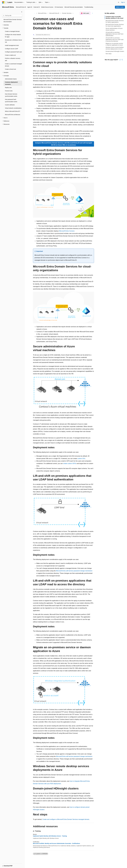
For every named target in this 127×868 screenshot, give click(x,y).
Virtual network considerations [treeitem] (13, 108)
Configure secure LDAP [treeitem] (11, 49)
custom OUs (81, 459)
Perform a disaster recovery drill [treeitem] (13, 59)
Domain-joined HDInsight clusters (115, 51)
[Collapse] (22, 12)
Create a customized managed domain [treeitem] (13, 65)
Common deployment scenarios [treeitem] (11, 83)
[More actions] (92, 13)
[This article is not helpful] (122, 60)
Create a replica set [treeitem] (10, 55)
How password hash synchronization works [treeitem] (11, 101)
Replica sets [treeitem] (8, 88)
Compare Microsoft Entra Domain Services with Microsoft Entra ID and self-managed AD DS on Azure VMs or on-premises (63, 144)
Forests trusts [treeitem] (9, 91)
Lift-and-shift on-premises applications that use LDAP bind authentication (114, 34)
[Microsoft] (3, 2)
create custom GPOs (70, 463)
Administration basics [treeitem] (11, 79)
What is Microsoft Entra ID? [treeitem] (13, 111)
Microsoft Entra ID (54, 13)
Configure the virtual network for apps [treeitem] (13, 36)
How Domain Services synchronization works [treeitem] (11, 95)
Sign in (123, 2)
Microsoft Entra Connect (67, 231)
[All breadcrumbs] (35, 13)
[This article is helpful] (120, 60)
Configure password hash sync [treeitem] (13, 52)
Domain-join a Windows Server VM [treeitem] (13, 41)
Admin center (120, 7)
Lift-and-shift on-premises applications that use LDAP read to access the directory (114, 39)
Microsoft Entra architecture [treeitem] (13, 115)
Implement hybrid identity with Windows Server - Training (50, 836)
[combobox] (12, 16)
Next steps (109, 54)
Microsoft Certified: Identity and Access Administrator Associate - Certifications (56, 843)
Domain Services (67, 13)
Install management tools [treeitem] (12, 45)
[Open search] (119, 2)
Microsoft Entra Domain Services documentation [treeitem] (13, 21)
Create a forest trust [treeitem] (10, 69)
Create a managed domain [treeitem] (12, 31)
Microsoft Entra (42, 13)
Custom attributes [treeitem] (10, 105)
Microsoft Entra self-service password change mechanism (74, 571)
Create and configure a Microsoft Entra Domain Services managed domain (66, 819)
